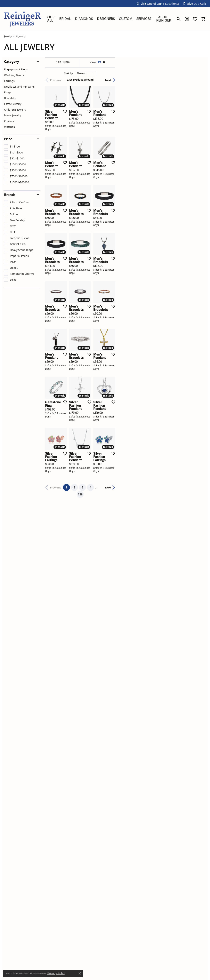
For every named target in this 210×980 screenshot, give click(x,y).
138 (143, 666)
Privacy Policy (56, 973)
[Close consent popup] (80, 973)
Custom (126, 19)
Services (144, 19)
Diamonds (84, 19)
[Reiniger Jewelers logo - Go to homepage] (23, 19)
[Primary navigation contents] (109, 19)
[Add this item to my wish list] (94, 142)
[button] (157, 4)
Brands (10, 195)
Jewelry (8, 36)
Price (8, 139)
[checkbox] (12, 146)
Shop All (50, 19)
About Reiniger (164, 19)
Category (12, 62)
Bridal (65, 19)
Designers (106, 19)
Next (199, 80)
